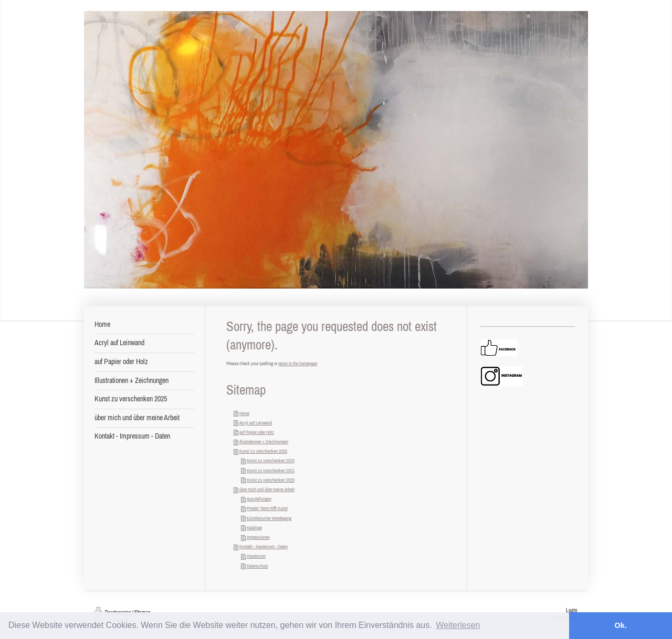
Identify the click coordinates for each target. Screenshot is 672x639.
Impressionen (258, 537)
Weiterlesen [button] (458, 625)
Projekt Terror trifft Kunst (267, 508)
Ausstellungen (259, 499)
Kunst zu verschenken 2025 (263, 451)
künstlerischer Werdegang (269, 518)
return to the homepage (298, 363)
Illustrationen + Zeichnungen (264, 441)
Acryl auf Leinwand (256, 423)
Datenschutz (258, 566)
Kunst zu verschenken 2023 (271, 460)
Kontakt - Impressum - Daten (264, 546)
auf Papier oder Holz (257, 432)
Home (244, 413)
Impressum (256, 556)
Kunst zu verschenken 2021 (271, 470)
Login (572, 610)
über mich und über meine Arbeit (267, 489)
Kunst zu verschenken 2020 (271, 480)
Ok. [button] (620, 625)
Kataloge (254, 528)
